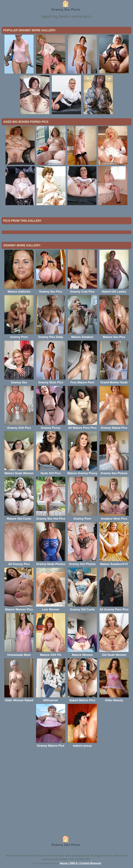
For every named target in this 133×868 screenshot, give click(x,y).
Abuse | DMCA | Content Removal (80, 863)
